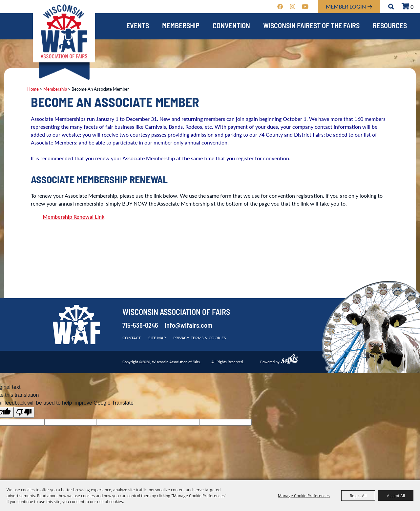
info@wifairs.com (189, 326)
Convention (231, 26)
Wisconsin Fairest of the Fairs (311, 26)
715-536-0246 (140, 326)
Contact (132, 338)
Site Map (157, 338)
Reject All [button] (358, 496)
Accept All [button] (396, 496)
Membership (181, 26)
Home (33, 89)
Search (391, 7)
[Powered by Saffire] (289, 360)
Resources (390, 26)
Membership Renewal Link (73, 217)
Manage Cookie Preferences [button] (304, 496)
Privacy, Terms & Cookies (200, 338)
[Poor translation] (24, 412)
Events (138, 26)
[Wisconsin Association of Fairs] (64, 31)
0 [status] (412, 7)
